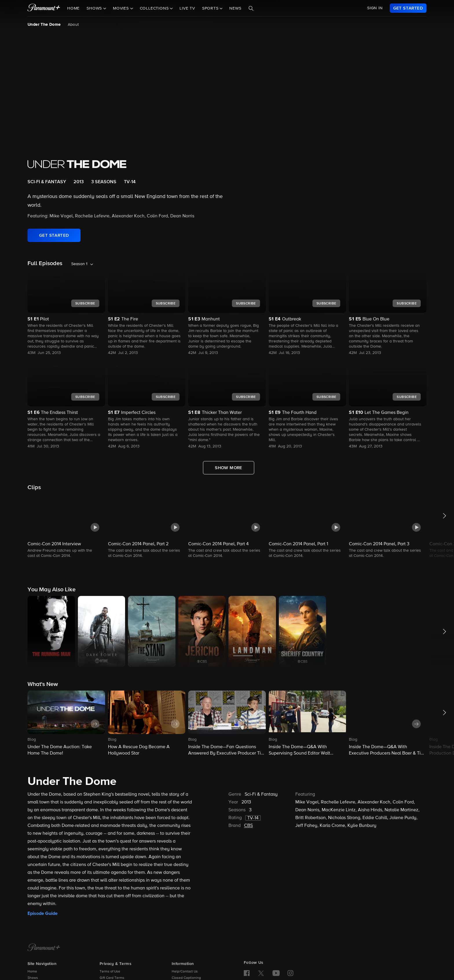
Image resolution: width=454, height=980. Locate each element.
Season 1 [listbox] (79, 264)
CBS (248, 826)
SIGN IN (375, 8)
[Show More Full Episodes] (229, 468)
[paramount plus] (44, 8)
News (235, 8)
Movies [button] (122, 8)
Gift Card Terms (112, 978)
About (73, 25)
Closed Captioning (186, 978)
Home (73, 8)
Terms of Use (110, 972)
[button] (66, 526)
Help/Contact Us (185, 972)
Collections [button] (155, 8)
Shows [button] (95, 8)
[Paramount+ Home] (44, 948)
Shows (33, 978)
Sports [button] (211, 8)
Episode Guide (43, 913)
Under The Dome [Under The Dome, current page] (44, 25)
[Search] (251, 8)
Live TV (187, 8)
